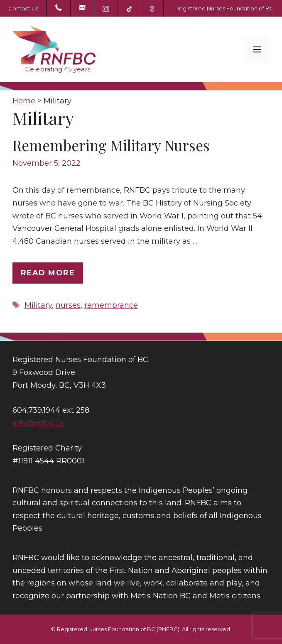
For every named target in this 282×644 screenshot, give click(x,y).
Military (38, 305)
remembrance (111, 305)
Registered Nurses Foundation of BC (224, 8)
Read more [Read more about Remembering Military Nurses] (48, 273)
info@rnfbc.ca (38, 423)
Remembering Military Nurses (111, 145)
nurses (68, 305)
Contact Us (23, 8)
